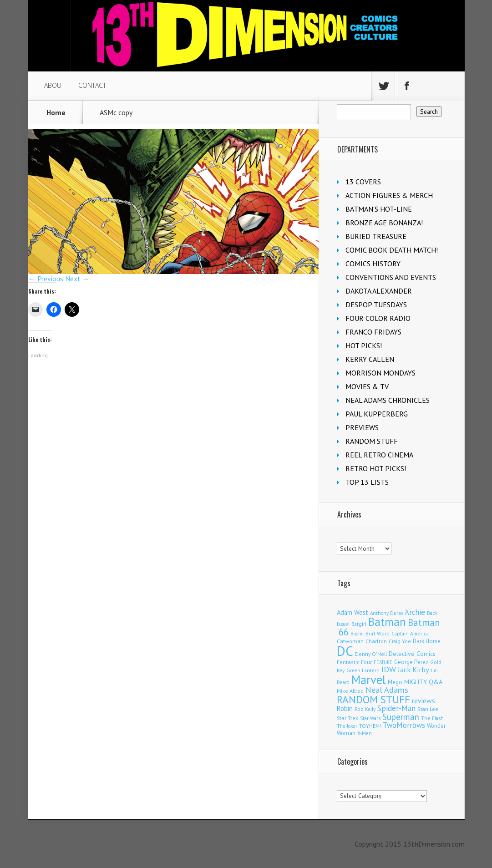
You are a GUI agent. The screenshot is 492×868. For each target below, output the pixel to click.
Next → (77, 279)
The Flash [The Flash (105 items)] (432, 718)
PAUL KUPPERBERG (377, 414)
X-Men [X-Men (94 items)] (365, 733)
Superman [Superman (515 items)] (401, 717)
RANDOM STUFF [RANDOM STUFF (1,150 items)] (373, 699)
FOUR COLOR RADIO (378, 318)
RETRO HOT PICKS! (376, 468)
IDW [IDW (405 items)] (389, 669)
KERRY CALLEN (370, 359)
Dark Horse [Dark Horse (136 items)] (427, 641)
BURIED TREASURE (376, 236)
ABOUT (54, 85)
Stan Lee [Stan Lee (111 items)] (428, 709)
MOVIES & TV (367, 386)
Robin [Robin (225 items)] (345, 708)
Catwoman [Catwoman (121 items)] (350, 641)
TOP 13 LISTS (367, 482)
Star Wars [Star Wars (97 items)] (370, 718)
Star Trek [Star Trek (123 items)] (347, 718)
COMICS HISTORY (373, 264)
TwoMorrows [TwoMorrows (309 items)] (404, 725)
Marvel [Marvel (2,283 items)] (369, 680)
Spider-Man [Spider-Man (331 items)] (396, 708)
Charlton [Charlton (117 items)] (376, 641)
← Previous (46, 279)
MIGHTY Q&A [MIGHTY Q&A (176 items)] (423, 682)
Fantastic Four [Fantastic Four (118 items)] (354, 662)
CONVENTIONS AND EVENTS (391, 277)
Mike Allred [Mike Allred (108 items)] (350, 691)
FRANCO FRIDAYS (373, 332)
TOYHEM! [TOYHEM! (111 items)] (370, 726)
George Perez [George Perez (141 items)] (411, 662)
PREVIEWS (362, 427)
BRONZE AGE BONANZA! (384, 223)
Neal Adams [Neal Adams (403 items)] (387, 690)
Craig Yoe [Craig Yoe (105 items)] (400, 641)
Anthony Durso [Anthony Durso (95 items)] (386, 613)
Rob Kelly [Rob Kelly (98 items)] (365, 709)
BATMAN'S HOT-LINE (379, 209)
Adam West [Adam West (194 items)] (353, 612)
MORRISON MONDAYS (380, 373)
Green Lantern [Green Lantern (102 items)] (363, 670)
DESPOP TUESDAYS (376, 305)
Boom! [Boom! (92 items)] (357, 634)
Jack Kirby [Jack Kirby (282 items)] (413, 669)
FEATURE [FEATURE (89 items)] (383, 662)
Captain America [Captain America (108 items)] (410, 633)
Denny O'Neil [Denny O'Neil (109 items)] (371, 654)
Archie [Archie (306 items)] (415, 612)
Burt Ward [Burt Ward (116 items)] (378, 633)
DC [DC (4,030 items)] (345, 651)
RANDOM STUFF (372, 441)
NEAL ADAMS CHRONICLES (388, 400)
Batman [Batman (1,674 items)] (387, 622)
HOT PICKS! (364, 345)
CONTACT (92, 85)
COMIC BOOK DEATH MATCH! (392, 250)
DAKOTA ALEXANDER (379, 291)
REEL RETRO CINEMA (379, 455)
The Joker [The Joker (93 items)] (347, 726)
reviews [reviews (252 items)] (424, 700)
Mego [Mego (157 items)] (395, 682)
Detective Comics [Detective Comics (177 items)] (412, 654)
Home (56, 112)
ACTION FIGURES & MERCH (389, 195)
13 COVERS (363, 182)
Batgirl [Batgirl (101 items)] (359, 624)
